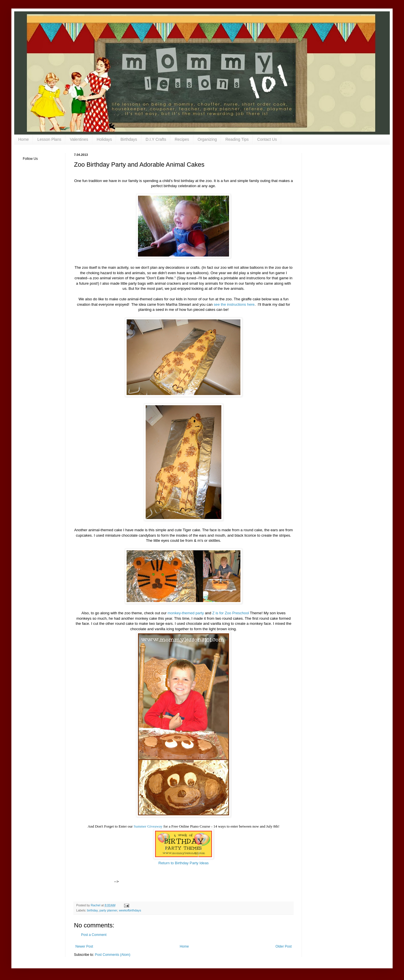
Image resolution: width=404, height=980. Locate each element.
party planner (108, 910)
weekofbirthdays (130, 910)
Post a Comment (94, 935)
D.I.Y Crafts (156, 139)
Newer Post (84, 946)
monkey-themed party (186, 613)
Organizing (207, 139)
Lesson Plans (49, 139)
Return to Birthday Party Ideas (184, 863)
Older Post (284, 946)
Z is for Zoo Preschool (231, 613)
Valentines (79, 139)
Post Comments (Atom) (113, 955)
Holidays (104, 139)
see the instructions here (234, 304)
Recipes (182, 139)
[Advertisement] (186, 874)
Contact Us (267, 139)
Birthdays (129, 139)
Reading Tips (237, 139)
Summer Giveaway (149, 826)
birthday (92, 910)
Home (23, 139)
